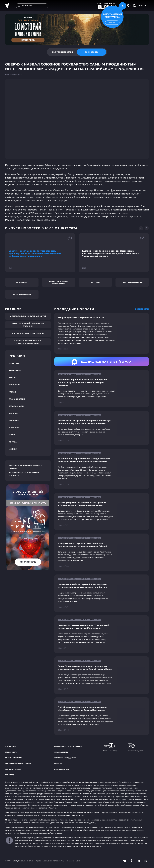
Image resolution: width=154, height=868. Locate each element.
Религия (13, 413)
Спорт (12, 435)
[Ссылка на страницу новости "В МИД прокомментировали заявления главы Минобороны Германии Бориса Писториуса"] (102, 716)
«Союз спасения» (80, 802)
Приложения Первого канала (18, 763)
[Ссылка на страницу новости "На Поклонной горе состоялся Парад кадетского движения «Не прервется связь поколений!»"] (102, 469)
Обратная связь (61, 752)
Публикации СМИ (62, 769)
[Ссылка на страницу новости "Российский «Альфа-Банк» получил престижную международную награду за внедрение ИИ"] (102, 428)
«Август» (41, 802)
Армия (12, 392)
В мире (12, 378)
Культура (14, 420)
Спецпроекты (11, 752)
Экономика (15, 371)
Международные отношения (59, 282)
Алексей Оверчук (22, 294)
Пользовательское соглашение (68, 746)
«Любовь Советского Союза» (59, 802)
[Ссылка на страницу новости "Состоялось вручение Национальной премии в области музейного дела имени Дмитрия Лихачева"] (102, 388)
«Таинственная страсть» (16, 805)
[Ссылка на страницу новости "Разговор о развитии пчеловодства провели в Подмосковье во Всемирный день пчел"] (102, 511)
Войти (143, 6)
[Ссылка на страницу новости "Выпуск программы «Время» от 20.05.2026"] (102, 333)
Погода (13, 442)
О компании (11, 746)
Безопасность (16, 406)
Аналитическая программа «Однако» (24, 474)
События (58, 763)
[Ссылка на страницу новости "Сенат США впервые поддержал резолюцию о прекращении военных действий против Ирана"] (102, 675)
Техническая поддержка (65, 758)
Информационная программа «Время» (25, 467)
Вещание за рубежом (136, 748)
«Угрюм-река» (96, 802)
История (95, 282)
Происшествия (17, 399)
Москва (13, 449)
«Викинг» (107, 802)
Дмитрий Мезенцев (132, 282)
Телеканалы (56, 833)
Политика (22, 282)
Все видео (10, 775)
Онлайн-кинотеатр (14, 758)
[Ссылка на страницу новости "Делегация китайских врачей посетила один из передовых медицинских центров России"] (102, 593)
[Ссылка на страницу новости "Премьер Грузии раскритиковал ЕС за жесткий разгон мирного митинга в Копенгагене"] (102, 634)
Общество (14, 385)
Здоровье (14, 428)
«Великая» (127, 802)
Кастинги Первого (13, 769)
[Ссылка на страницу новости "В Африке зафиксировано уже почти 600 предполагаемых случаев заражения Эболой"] (102, 552)
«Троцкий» (117, 802)
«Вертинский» (139, 802)
